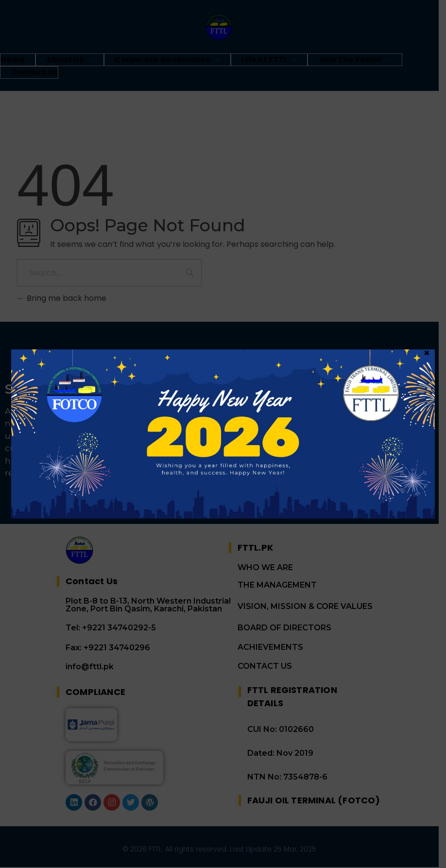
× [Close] (427, 60)
